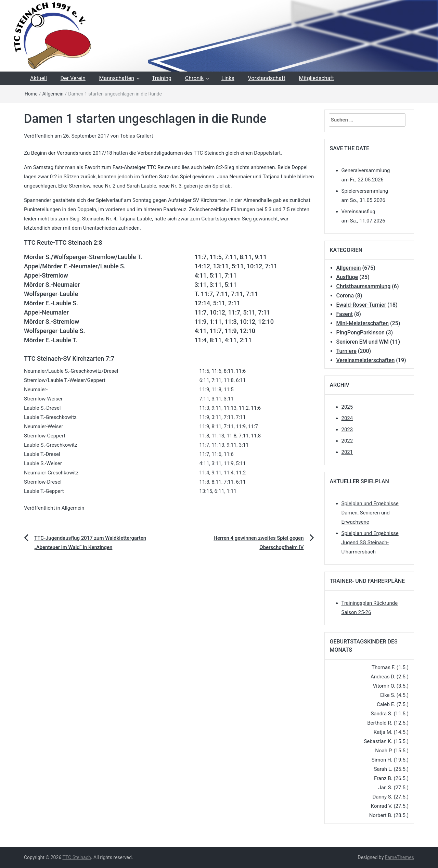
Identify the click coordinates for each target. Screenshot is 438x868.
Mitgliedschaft (317, 78)
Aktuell (38, 78)
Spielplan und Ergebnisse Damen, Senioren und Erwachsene (370, 513)
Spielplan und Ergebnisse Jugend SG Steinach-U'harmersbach (370, 542)
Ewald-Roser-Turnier (361, 305)
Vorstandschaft (266, 78)
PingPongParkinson (360, 333)
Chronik (194, 78)
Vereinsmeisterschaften (366, 360)
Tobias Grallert (136, 136)
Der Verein (73, 78)
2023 (347, 430)
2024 (347, 418)
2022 (347, 441)
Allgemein (53, 94)
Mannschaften (117, 78)
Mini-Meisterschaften (363, 323)
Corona (345, 296)
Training (162, 78)
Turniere (346, 351)
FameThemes (400, 857)
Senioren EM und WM (363, 342)
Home (31, 94)
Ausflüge (347, 277)
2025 (347, 407)
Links (228, 78)
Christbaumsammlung (364, 286)
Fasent (345, 314)
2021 (347, 452)
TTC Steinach (76, 857)
